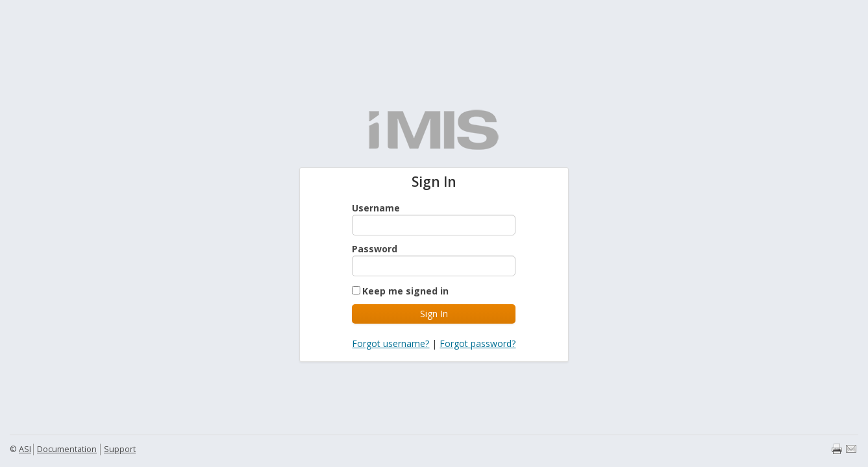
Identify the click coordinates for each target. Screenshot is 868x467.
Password (375, 249)
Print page (837, 449)
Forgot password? (477, 343)
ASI (25, 449)
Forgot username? (391, 343)
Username (376, 208)
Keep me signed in (405, 291)
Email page (851, 449)
